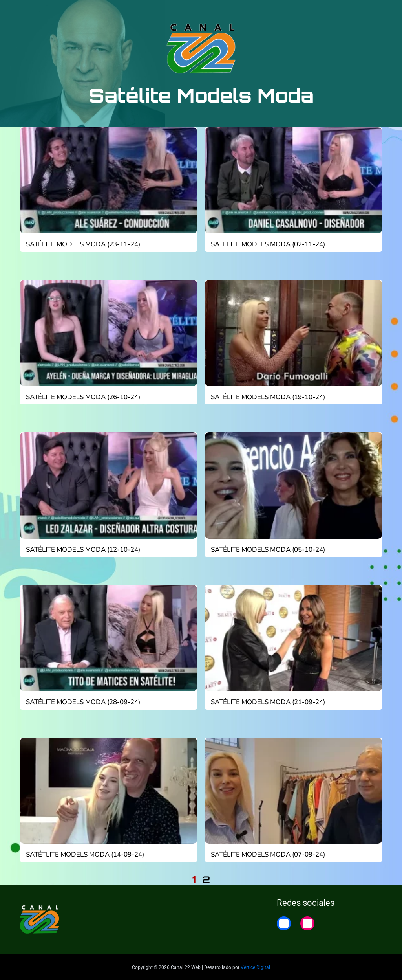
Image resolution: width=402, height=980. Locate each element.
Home (380, 13)
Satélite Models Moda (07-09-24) (267, 853)
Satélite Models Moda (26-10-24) (82, 397)
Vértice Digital (255, 966)
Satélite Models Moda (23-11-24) (82, 244)
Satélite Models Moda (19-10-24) (267, 397)
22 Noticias (343, 13)
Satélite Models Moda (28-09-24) (82, 701)
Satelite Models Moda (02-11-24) (267, 244)
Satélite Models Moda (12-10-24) (82, 549)
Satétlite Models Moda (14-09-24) (84, 853)
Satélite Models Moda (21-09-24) (267, 701)
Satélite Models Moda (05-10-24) (267, 549)
